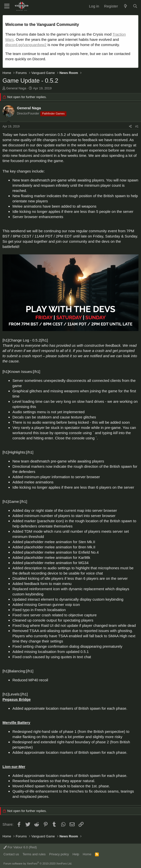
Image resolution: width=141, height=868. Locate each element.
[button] (7, 6)
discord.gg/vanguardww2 (26, 45)
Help (76, 854)
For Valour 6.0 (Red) (20, 847)
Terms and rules (34, 854)
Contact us (11, 854)
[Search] (135, 6)
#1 (137, 126)
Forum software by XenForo (38, 864)
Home (87, 854)
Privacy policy (59, 854)
